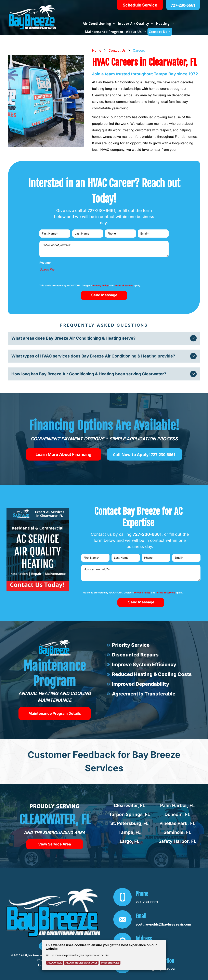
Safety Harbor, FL (177, 841)
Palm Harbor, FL (177, 805)
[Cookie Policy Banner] (104, 955)
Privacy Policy (101, 286)
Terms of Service (124, 286)
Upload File (47, 269)
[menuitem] (99, 24)
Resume (45, 262)
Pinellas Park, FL (177, 823)
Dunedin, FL (177, 814)
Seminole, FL (177, 832)
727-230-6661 (101, 211)
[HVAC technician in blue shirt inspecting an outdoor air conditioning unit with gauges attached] (46, 101)
